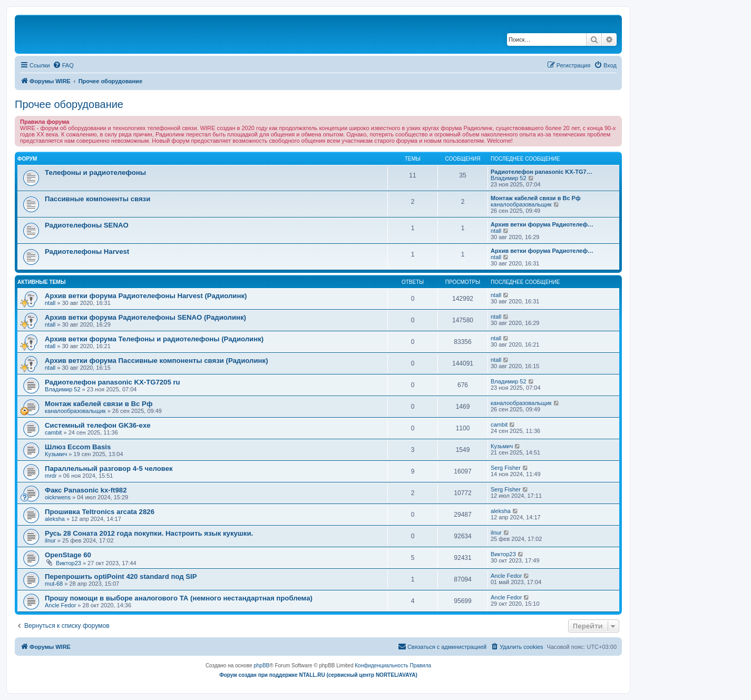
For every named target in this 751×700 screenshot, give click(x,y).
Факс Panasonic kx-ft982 (86, 490)
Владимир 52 (509, 178)
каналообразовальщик (521, 204)
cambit (53, 432)
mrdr (51, 476)
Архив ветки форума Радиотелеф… (542, 224)
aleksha (55, 519)
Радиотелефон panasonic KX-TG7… (542, 172)
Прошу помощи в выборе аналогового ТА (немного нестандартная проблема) (179, 598)
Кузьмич (56, 454)
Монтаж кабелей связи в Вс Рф (536, 198)
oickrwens (58, 497)
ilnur (50, 540)
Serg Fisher (506, 468)
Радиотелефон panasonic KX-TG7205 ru (113, 382)
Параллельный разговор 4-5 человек (109, 469)
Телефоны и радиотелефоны (95, 172)
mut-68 (54, 584)
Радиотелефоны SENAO (87, 225)
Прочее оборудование (69, 104)
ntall (496, 231)
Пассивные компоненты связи (97, 199)
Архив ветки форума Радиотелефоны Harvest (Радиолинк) (146, 296)
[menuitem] (63, 65)
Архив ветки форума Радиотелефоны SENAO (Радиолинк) (145, 317)
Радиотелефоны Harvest (87, 252)
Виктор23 (69, 563)
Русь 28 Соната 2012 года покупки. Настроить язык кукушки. (149, 533)
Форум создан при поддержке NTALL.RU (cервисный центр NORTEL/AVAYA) (318, 675)
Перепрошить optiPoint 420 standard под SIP (121, 576)
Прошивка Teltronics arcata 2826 (100, 512)
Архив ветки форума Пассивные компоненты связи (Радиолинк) (157, 361)
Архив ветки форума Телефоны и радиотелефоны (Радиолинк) (154, 339)
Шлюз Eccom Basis (78, 447)
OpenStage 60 (68, 555)
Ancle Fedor (506, 576)
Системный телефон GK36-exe (98, 425)
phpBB (261, 666)
